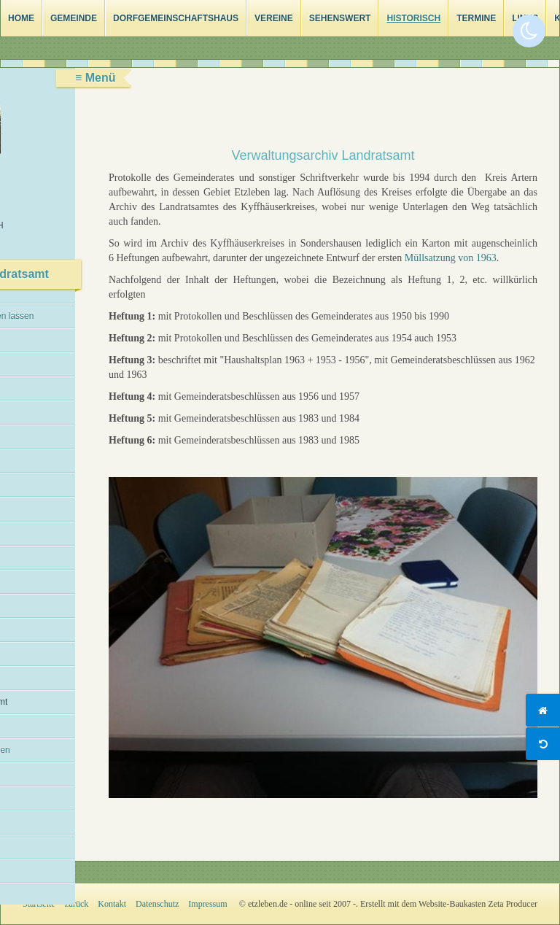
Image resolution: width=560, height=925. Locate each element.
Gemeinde (74, 18)
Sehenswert (340, 18)
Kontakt (112, 904)
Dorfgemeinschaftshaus (176, 18)
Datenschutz (157, 904)
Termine (476, 18)
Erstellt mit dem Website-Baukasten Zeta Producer (449, 904)
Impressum (207, 904)
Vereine (274, 18)
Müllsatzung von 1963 (451, 258)
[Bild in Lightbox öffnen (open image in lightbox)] (323, 638)
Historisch (413, 18)
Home (21, 18)
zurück (77, 904)
